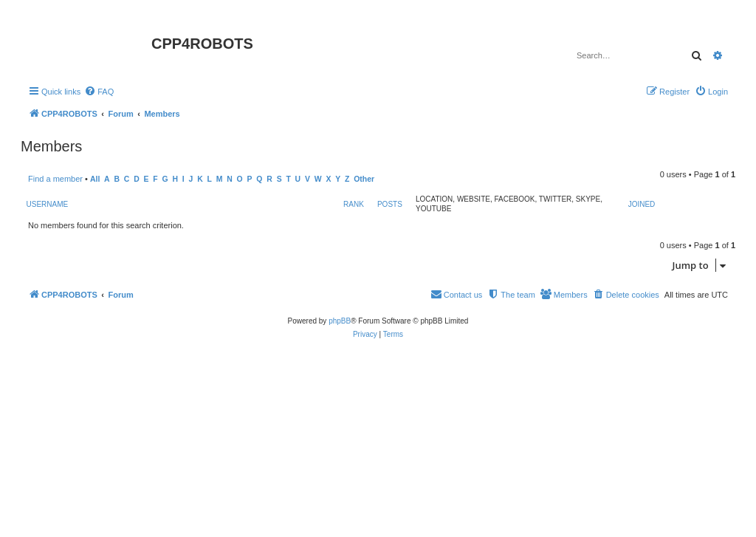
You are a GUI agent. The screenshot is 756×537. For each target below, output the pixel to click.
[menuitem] (99, 92)
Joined (642, 204)
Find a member (55, 179)
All (95, 179)
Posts (390, 204)
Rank (354, 204)
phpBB (340, 321)
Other (364, 179)
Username (48, 204)
